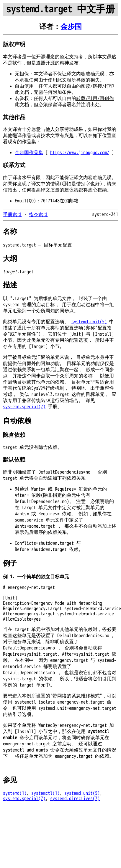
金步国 (71, 27)
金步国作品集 (29, 153)
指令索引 (38, 215)
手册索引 (12, 215)
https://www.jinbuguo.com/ (80, 153)
